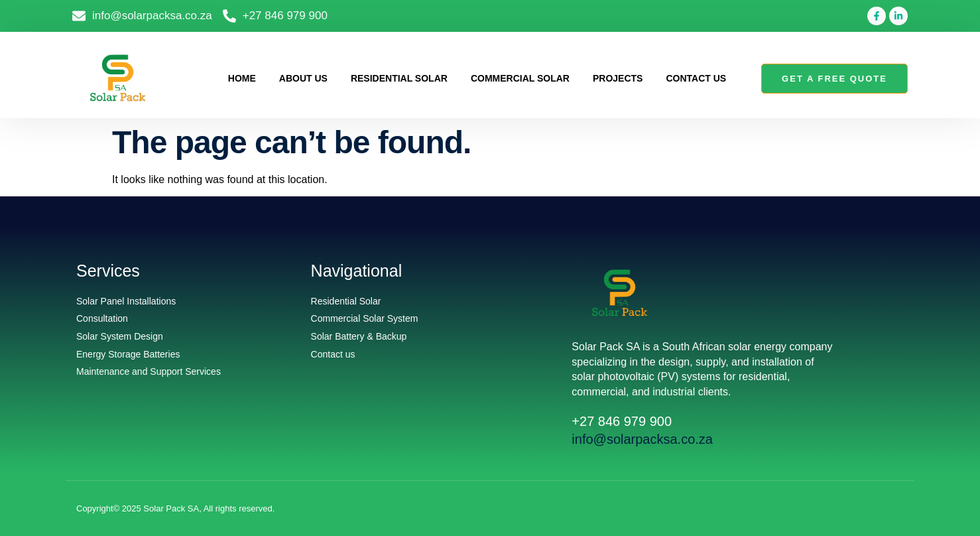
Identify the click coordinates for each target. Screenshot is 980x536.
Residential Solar (399, 78)
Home (242, 78)
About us (303, 78)
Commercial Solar (520, 78)
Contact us (696, 78)
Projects (618, 78)
